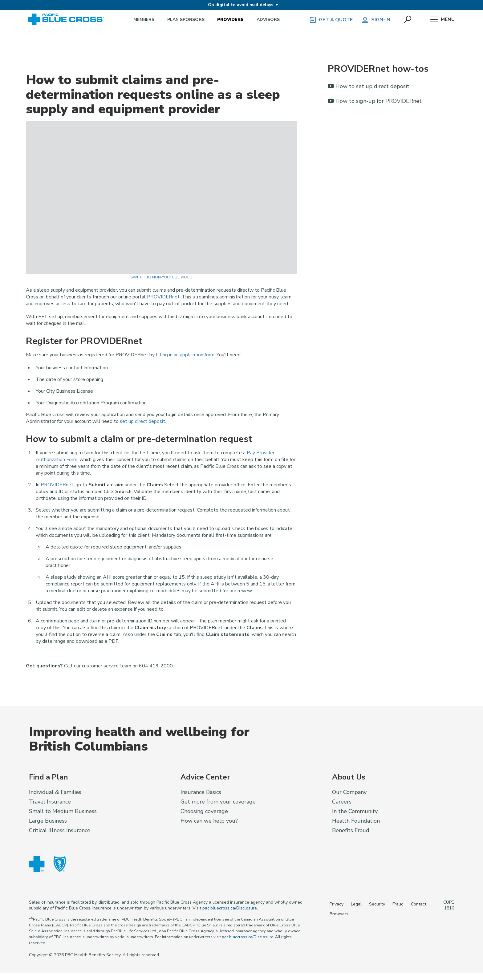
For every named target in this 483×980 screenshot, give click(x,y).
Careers (342, 802)
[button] (408, 20)
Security (377, 904)
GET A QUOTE (331, 20)
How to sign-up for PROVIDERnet (375, 101)
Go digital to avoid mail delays (241, 5)
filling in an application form (185, 355)
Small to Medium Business (63, 811)
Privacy (337, 904)
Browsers (339, 914)
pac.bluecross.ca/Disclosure (230, 908)
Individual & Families (55, 792)
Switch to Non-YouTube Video (161, 277)
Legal (356, 904)
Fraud (398, 904)
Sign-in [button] (376, 20)
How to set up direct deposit (369, 86)
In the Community (355, 811)
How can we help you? (209, 821)
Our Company (349, 792)
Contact (419, 904)
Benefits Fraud (351, 830)
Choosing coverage (204, 811)
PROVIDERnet (163, 297)
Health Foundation (356, 821)
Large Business (48, 821)
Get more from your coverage (218, 802)
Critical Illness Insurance (60, 830)
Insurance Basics (201, 792)
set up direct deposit (142, 421)
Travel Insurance (50, 802)
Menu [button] (442, 20)
